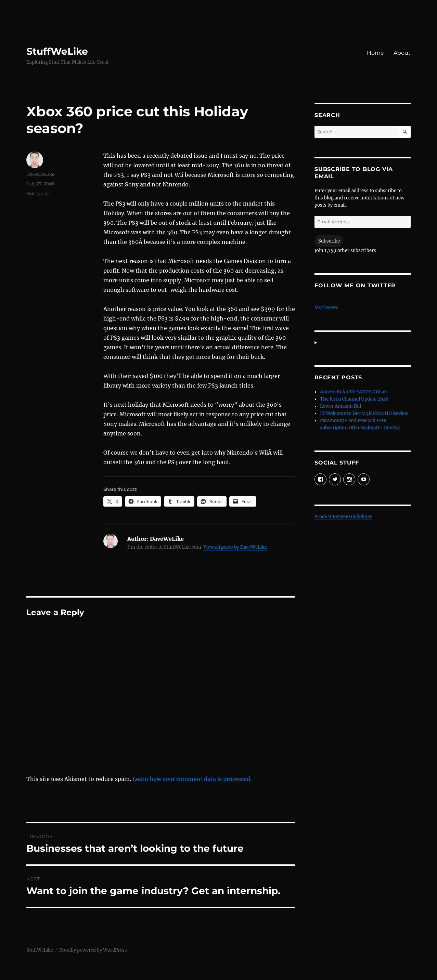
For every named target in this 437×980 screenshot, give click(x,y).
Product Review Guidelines (343, 517)
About (402, 53)
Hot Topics (38, 193)
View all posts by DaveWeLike (235, 547)
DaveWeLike (41, 174)
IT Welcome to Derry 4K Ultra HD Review (364, 413)
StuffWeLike (57, 51)
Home (375, 53)
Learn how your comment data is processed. (192, 779)
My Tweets (326, 308)
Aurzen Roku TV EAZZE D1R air (354, 392)
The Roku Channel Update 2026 (354, 399)
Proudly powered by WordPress (93, 950)
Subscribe (329, 241)
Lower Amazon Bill (340, 406)
